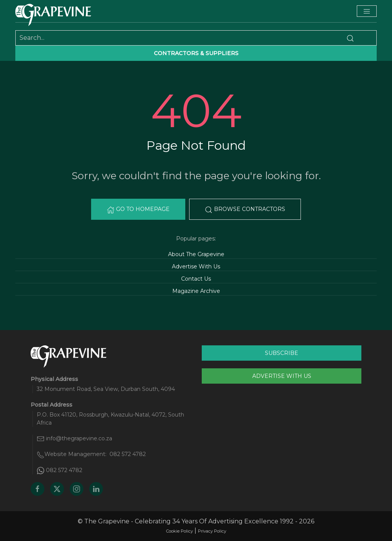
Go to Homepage (138, 209)
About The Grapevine (196, 254)
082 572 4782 (128, 454)
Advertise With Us (196, 266)
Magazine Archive (196, 291)
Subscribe (282, 353)
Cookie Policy (180, 531)
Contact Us (196, 279)
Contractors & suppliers (196, 53)
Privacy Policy (212, 531)
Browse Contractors (245, 209)
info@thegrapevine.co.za (79, 438)
